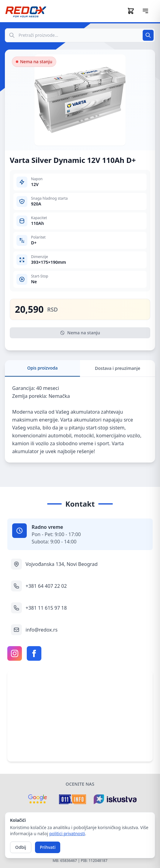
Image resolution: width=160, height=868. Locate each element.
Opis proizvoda (43, 368)
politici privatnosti (67, 834)
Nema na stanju (80, 333)
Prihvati (48, 847)
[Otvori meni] (145, 11)
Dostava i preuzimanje (118, 368)
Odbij (21, 847)
